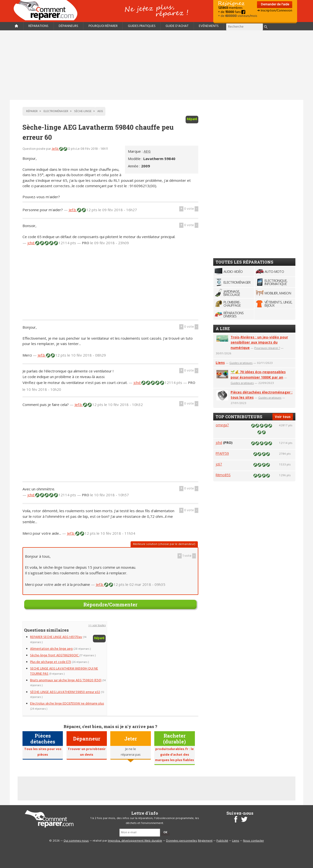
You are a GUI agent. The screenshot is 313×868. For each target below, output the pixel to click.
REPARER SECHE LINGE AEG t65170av (56, 637)
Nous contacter (253, 841)
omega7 (222, 425)
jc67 (219, 464)
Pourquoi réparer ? (267, 348)
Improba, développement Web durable (135, 841)
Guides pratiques (142, 26)
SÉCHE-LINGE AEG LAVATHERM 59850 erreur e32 (65, 692)
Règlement (205, 841)
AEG (147, 151)
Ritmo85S (223, 475)
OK (165, 833)
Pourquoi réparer (103, 26)
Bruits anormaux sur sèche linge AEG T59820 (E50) (66, 680)
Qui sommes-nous (76, 841)
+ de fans (232, 12)
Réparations (38, 26)
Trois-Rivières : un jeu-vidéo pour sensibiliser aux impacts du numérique (259, 342)
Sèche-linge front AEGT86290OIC (55, 655)
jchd (31, 243)
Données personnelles (182, 841)
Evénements (209, 26)
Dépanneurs (68, 26)
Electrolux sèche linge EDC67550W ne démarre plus (67, 704)
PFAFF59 (222, 453)
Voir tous (283, 417)
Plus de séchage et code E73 (50, 662)
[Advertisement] (156, 65)
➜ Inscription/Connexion (275, 11)
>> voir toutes (97, 625)
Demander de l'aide (275, 5)
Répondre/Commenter (110, 604)
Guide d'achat (177, 26)
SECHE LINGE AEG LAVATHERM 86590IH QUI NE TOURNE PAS (64, 671)
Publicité (222, 841)
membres (230, 8)
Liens (220, 363)
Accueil (47, 10)
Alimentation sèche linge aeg (51, 649)
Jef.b (55, 149)
